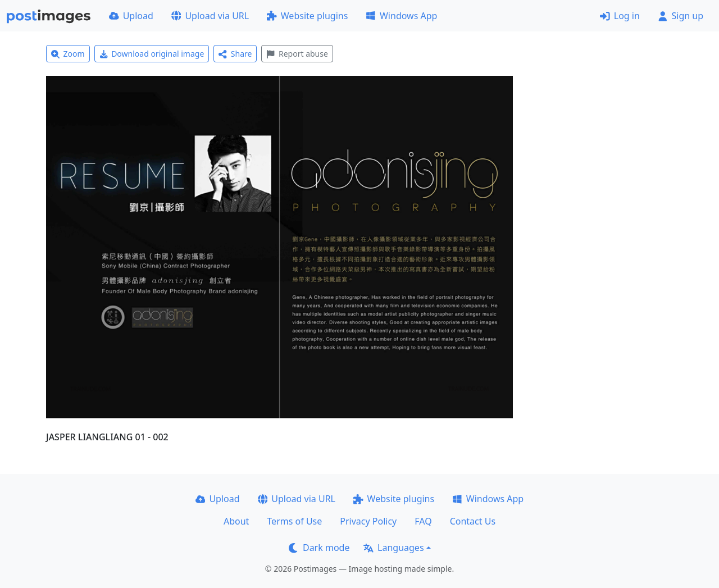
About (236, 521)
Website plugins (307, 16)
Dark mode (319, 548)
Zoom (68, 54)
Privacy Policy (368, 521)
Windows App (401, 16)
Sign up (681, 16)
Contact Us (473, 521)
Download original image (152, 54)
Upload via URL (210, 16)
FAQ (423, 521)
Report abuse (297, 54)
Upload (131, 16)
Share (235, 54)
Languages (393, 548)
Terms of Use (294, 521)
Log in (620, 16)
